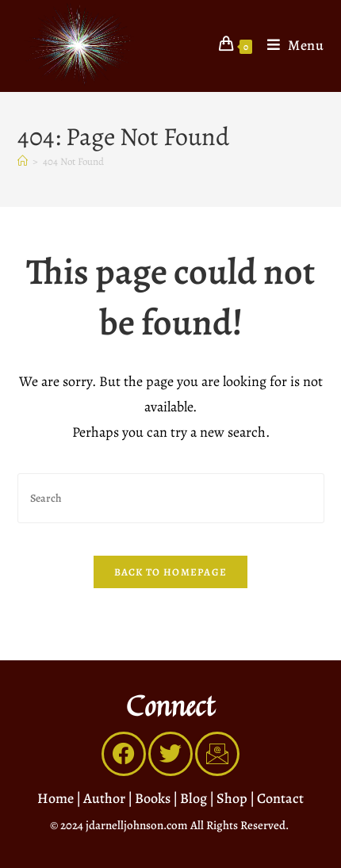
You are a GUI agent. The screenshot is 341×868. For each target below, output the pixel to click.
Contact (280, 798)
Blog (193, 798)
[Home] (23, 161)
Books (153, 798)
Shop (232, 798)
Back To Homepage (171, 572)
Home (56, 798)
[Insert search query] (171, 498)
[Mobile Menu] (290, 45)
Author (104, 798)
